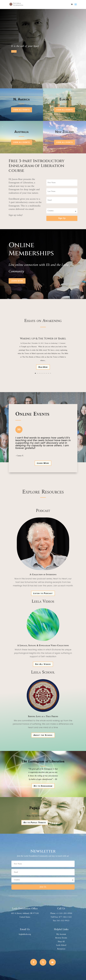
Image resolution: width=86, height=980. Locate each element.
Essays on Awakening (51, 343)
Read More (43, 367)
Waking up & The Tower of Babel (43, 339)
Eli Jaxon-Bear (26, 343)
